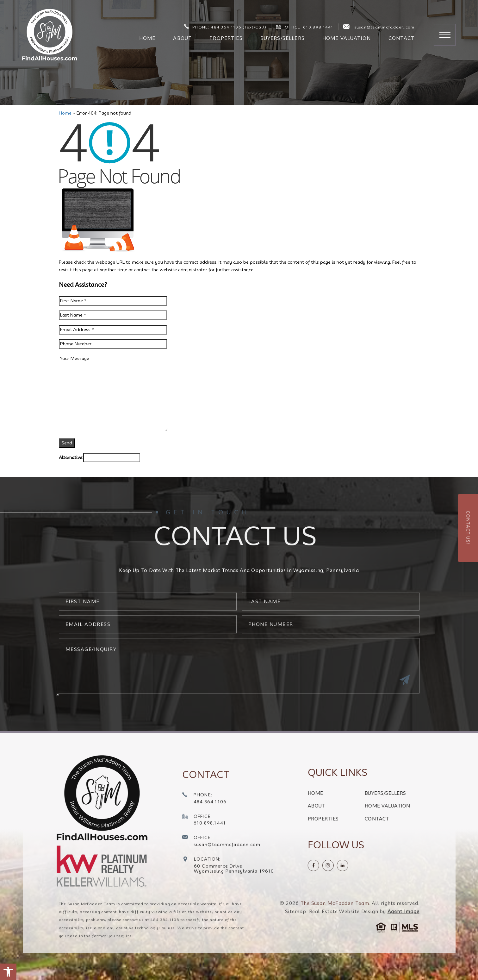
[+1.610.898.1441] (204, 848)
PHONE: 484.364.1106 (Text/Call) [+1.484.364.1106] (225, 27)
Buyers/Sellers (282, 38)
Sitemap (295, 939)
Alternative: (71, 457)
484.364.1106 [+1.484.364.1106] (165, 948)
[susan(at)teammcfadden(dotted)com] (221, 870)
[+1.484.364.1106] (205, 827)
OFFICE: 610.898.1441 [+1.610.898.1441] (305, 27)
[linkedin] (370, 865)
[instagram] (356, 865)
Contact (401, 38)
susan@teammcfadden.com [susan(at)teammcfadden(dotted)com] (379, 27)
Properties (226, 38)
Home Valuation (347, 38)
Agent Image (404, 939)
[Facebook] (341, 865)
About (182, 38)
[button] (8, 972)
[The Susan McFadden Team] (50, 35)
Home (147, 38)
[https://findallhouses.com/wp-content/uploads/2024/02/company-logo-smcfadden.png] (86, 798)
